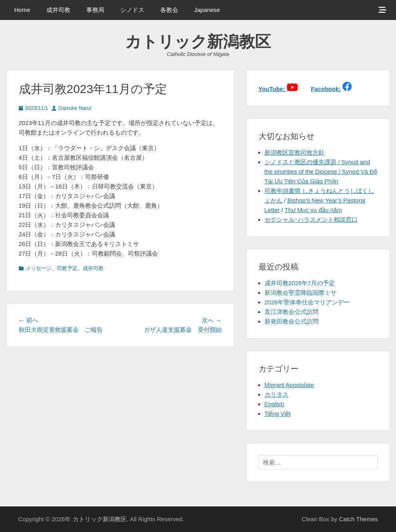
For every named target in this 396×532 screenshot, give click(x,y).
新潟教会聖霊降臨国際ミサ (300, 293)
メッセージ (39, 268)
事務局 (95, 10)
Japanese (207, 10)
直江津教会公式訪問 (292, 312)
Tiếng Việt (278, 414)
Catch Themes (358, 519)
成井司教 (58, 10)
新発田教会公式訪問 (292, 321)
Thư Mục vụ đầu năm (313, 210)
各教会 (169, 10)
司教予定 (67, 268)
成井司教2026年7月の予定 (300, 283)
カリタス (277, 394)
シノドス (132, 10)
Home (22, 10)
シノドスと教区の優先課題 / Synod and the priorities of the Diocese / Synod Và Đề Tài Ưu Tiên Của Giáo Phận (321, 172)
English (274, 404)
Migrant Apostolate (289, 385)
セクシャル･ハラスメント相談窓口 (311, 219)
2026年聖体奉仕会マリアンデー (307, 302)
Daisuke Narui (75, 108)
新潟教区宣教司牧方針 (295, 152)
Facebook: (326, 89)
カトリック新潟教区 (198, 42)
